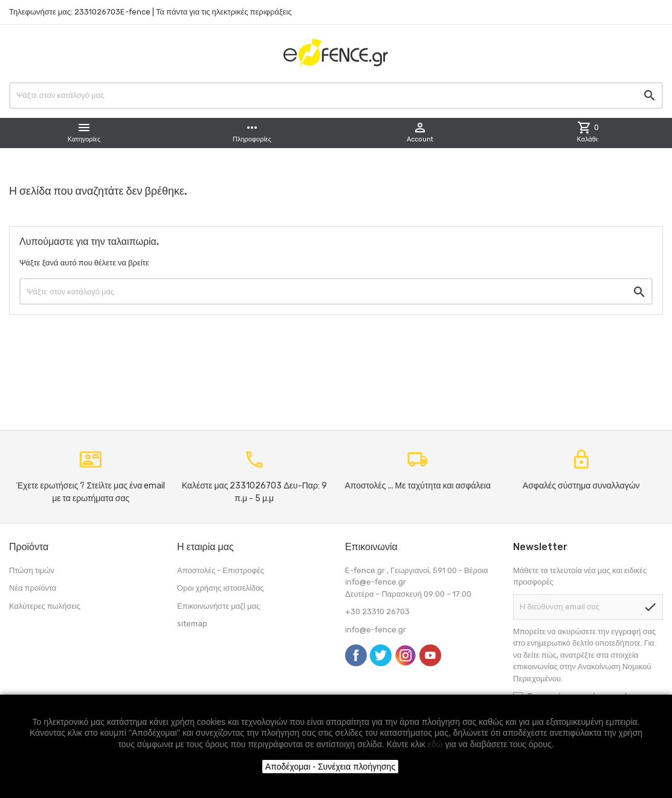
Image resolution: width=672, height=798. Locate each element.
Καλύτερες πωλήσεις (45, 606)
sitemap (192, 624)
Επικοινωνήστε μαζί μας (218, 606)
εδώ (435, 744)
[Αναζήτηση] (336, 96)
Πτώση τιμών (32, 570)
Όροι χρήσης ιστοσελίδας (221, 588)
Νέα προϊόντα (33, 588)
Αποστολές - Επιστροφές (221, 570)
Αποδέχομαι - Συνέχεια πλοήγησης (330, 767)
